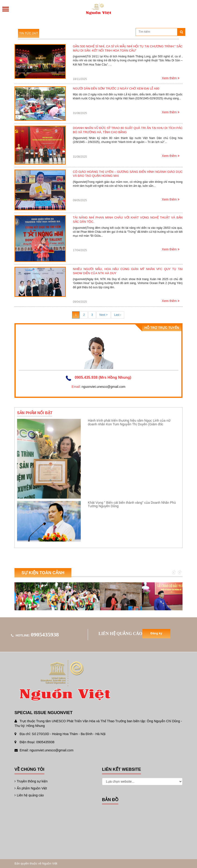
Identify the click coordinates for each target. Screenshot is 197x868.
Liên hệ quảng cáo (29, 795)
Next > (104, 315)
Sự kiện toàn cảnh (43, 573)
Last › (118, 315)
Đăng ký (157, 633)
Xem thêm (171, 78)
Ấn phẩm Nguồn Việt (31, 788)
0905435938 (45, 635)
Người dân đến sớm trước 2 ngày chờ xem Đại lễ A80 (116, 89)
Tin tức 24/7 (29, 33)
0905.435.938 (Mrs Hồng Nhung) (103, 377)
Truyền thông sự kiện (31, 781)
